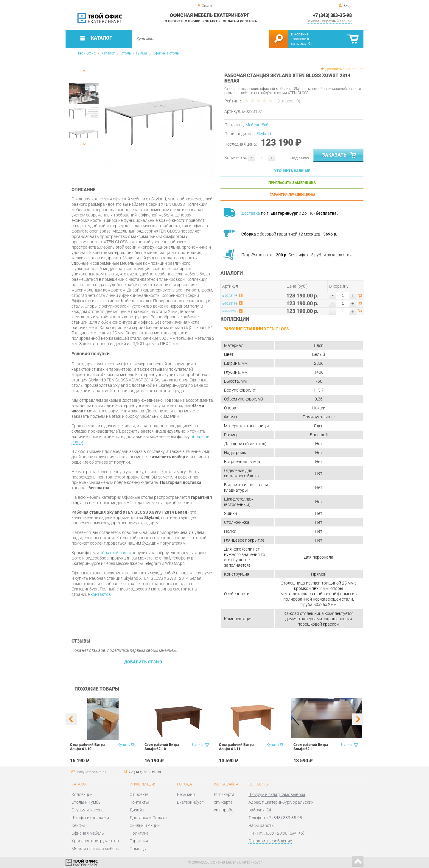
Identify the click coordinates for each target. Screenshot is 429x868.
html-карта (224, 794)
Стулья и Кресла (88, 810)
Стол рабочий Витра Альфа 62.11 (311, 747)
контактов (101, 594)
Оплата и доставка (240, 21)
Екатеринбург (190, 802)
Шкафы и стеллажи (90, 818)
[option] (159, 121)
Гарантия (139, 841)
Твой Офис (86, 53)
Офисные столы (166, 53)
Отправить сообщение (270, 841)
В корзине (300, 34)
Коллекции (82, 794)
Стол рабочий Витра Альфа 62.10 (162, 747)
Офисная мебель (88, 833)
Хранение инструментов (95, 841)
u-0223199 (230, 304)
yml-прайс (224, 810)
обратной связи (115, 553)
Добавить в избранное (344, 69)
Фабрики (193, 21)
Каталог (108, 53)
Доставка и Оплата (148, 818)
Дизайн (137, 810)
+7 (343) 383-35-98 (332, 15)
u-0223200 (230, 311)
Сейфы (78, 825)
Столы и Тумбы (134, 53)
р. (311, 44)
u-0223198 (230, 296)
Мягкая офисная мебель (95, 849)
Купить (124, 745)
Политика (139, 833)
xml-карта (223, 802)
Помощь (138, 849)
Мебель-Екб (257, 125)
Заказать (340, 155)
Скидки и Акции (145, 825)
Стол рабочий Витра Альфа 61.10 (87, 747)
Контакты (212, 21)
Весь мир (186, 794)
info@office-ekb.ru (91, 772)
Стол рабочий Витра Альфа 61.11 (236, 747)
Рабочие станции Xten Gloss (256, 329)
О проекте (174, 21)
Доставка (251, 213)
